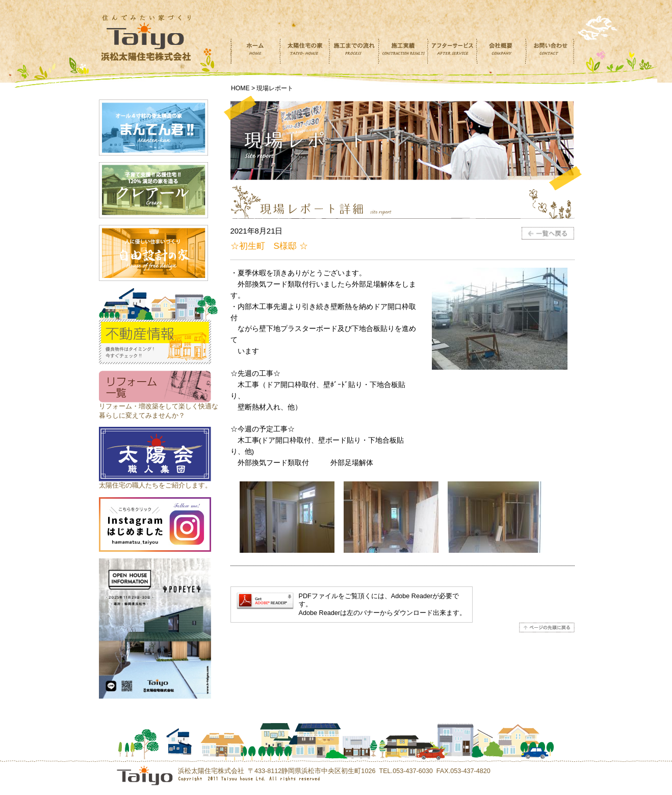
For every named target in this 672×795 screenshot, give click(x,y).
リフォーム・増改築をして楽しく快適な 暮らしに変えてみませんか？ (159, 406)
